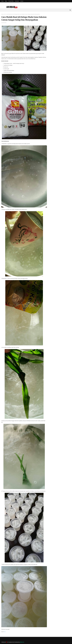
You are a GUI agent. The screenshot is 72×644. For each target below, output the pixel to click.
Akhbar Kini (22, 642)
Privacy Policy (11, 1)
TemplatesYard (11, 642)
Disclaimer (17, 1)
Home (2, 1)
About (6, 1)
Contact (22, 1)
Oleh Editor (4, 23)
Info (5, 14)
